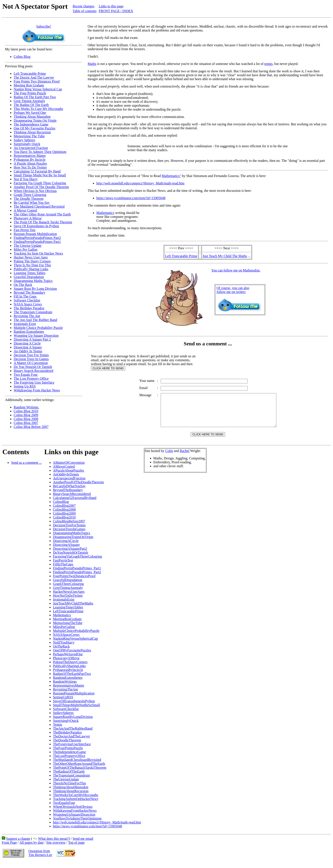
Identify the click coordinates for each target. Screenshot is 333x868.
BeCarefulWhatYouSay (69, 493)
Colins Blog (22, 57)
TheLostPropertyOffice (69, 762)
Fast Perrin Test (25, 230)
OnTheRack (61, 653)
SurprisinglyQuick (66, 727)
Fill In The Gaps (25, 296)
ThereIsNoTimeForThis (69, 790)
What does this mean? (54, 845)
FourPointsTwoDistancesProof (74, 582)
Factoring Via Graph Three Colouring (40, 183)
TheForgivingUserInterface (72, 751)
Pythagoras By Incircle (30, 160)
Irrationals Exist (25, 324)
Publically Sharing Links (31, 269)
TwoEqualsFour (64, 809)
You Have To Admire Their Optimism (40, 152)
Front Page (9, 849)
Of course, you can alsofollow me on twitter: (233, 290)
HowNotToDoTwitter (68, 602)
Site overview (56, 849)
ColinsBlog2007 (64, 512)
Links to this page (111, 6)
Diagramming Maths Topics (33, 281)
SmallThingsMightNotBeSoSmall (77, 711)
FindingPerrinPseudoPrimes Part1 (37, 242)
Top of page (76, 849)
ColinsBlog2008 (64, 516)
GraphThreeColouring (68, 590)
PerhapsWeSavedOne (68, 661)
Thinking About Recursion (32, 132)
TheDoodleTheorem (67, 747)
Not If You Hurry (26, 179)
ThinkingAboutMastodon (71, 794)
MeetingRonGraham (67, 625)
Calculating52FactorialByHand (75, 504)
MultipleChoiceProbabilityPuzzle (76, 637)
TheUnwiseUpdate (66, 786)
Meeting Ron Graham (29, 85)
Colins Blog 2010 (26, 411)
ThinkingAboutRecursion (71, 798)
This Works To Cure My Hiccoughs (38, 109)
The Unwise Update (28, 246)
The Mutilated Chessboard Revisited (39, 206)
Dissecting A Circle (27, 343)
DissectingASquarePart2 (70, 555)
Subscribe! (44, 26)
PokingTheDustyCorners (70, 668)
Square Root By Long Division (35, 289)
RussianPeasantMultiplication (74, 700)
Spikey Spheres (24, 140)
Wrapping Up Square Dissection (36, 335)
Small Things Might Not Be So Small (40, 175)
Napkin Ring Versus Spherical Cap (38, 89)
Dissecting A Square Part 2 (32, 339)
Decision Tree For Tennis (31, 355)
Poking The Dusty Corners (32, 261)
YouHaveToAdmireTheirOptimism (77, 825)
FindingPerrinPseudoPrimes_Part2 (77, 579)
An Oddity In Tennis (28, 351)
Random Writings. (26, 407)
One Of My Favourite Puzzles (35, 128)
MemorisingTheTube (68, 629)
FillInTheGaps (63, 571)
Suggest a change (18, 845)
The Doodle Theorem (29, 199)
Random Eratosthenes (29, 332)
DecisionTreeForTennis (69, 532)
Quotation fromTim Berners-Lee (40, 859)
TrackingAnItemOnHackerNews (76, 805)
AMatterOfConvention (69, 469)
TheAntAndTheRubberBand (73, 735)
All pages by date (31, 849)
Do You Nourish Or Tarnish (33, 367)
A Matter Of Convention (31, 363)
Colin (169, 457)
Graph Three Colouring (30, 195)
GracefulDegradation (68, 586)
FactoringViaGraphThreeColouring (77, 563)
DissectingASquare (66, 551)
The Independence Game (31, 124)
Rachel (185, 457)
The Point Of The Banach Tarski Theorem (43, 222)
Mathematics (105, 213)
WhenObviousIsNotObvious (73, 813)
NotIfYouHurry (64, 649)
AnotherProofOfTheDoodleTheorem (78, 489)
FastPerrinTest (63, 567)
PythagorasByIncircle (68, 676)
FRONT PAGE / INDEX (116, 11)
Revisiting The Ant (27, 316)
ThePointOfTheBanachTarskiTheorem (80, 774)
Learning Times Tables (30, 273)
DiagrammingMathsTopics (72, 539)
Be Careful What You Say (32, 203)
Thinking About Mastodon (32, 117)
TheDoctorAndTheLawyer (72, 743)
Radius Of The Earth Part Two (35, 97)
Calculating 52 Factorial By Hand (37, 171)
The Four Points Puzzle (30, 93)
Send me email (83, 845)
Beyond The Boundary (29, 292)
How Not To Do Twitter (30, 167)
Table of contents (85, 11)
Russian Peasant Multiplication (35, 234)
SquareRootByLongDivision (73, 723)
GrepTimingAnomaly (68, 594)
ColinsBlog (61, 508)
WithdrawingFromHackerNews (75, 817)
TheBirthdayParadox (67, 739)
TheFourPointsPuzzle (68, 755)
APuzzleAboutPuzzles (68, 477)
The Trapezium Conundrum (33, 312)
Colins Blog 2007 (26, 423)
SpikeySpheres (63, 719)
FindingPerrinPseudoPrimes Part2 (37, 238)
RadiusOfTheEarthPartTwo (72, 680)
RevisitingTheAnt (65, 696)
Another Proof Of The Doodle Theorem (41, 187)
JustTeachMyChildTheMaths (73, 610)
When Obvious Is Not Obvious (35, 191)
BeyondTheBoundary (68, 496)
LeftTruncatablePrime (68, 618)
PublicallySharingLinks (69, 672)
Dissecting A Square (28, 347)
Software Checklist (27, 300)
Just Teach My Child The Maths (225, 256)
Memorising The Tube (29, 136)
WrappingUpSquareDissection (74, 821)
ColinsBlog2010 (64, 524)
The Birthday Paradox (29, 308)
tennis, (269, 64)
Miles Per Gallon (26, 249)
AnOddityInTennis (66, 481)
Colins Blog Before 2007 (31, 427)
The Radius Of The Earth (31, 105)
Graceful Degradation (29, 277)
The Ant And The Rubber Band (35, 320)
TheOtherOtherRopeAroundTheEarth (79, 770)
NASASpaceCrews (66, 641)
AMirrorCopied (64, 473)
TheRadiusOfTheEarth (69, 778)
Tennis (58, 731)
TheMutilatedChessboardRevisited (77, 766)
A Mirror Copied (25, 210)
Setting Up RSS (25, 386)
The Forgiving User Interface (34, 382)
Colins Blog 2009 (26, 415)
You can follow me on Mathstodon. (236, 270)
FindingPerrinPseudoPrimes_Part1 (77, 575)
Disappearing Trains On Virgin (35, 120)
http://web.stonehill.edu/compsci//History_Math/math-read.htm (140, 183)
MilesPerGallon (64, 633)
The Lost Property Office (31, 379)
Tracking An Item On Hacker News (38, 253)
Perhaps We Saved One (30, 113)
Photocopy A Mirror (28, 218)
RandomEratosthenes (68, 684)
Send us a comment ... (26, 469)
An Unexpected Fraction (31, 148)
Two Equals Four (26, 375)
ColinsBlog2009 (64, 520)
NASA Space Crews (28, 304)
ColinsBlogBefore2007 (69, 528)
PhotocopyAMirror (66, 665)
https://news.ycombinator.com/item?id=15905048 (131, 198)
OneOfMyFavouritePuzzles (72, 657)
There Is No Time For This (32, 265)
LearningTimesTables (68, 614)
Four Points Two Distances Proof (37, 81)
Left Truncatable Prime (30, 74)
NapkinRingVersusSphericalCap (75, 645)
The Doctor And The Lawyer (34, 77)
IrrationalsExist (64, 606)
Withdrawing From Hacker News (37, 390)
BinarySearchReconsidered (72, 500)
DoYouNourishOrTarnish (71, 559)
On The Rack (23, 285)
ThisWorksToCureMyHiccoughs (76, 801)
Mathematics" (171, 176)
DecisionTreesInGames (69, 536)
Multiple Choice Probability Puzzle (38, 328)
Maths (92, 64)
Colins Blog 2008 (26, 419)
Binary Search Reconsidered (33, 371)
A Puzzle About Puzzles (30, 163)
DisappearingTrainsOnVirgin (73, 543)
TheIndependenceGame (69, 758)
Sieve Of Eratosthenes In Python (36, 226)
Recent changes (84, 6)
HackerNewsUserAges (69, 598)
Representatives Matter (30, 156)
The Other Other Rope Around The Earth (42, 214)
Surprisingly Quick (27, 144)
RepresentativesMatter (69, 692)
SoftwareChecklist (66, 715)
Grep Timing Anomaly (29, 101)
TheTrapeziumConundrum (71, 782)
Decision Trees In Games (31, 359)
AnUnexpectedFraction (69, 485)
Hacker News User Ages (31, 257)
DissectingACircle (66, 547)
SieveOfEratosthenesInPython (74, 708)
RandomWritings (65, 688)
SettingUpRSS (63, 704)
